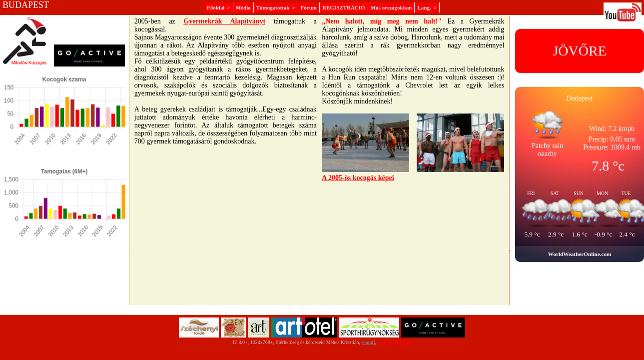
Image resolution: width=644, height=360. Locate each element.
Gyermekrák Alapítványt (225, 21)
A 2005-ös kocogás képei (358, 178)
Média (243, 7)
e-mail (368, 342)
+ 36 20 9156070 (394, 342)
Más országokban (391, 7)
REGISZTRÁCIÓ (344, 7)
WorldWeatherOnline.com (580, 254)
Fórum (309, 7)
